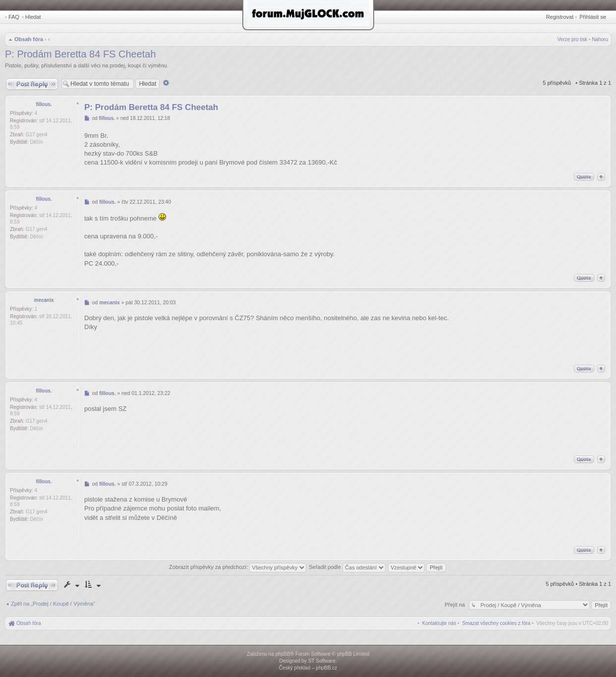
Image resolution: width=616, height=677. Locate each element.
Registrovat (560, 17)
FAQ (14, 17)
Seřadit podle (347, 567)
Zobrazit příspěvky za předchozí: (238, 567)
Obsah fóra (29, 39)
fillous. (44, 104)
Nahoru (600, 39)
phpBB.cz (326, 668)
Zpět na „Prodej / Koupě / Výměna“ (53, 604)
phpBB (283, 654)
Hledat (33, 17)
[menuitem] (497, 623)
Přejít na (455, 605)
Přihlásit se (593, 17)
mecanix (44, 300)
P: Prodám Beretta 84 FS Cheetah (81, 54)
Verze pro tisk (573, 39)
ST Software (322, 661)
